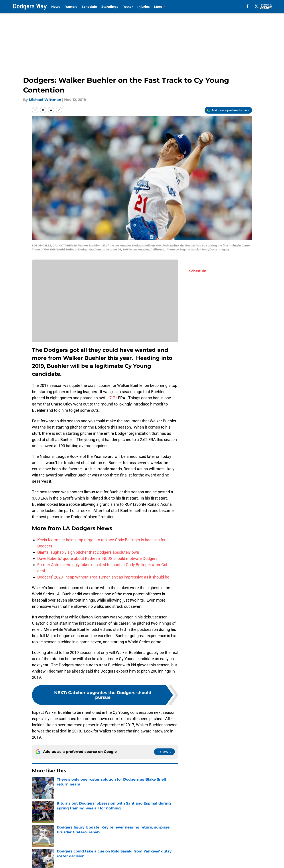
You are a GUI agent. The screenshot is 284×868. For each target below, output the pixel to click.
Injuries (143, 7)
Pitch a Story (89, 860)
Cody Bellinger (44, 801)
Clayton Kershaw (138, 801)
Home (37, 821)
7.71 (113, 398)
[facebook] (248, 6)
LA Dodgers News (109, 801)
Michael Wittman (45, 100)
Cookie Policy (235, 860)
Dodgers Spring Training (76, 801)
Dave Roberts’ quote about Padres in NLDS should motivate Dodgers (97, 558)
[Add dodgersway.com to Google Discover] (228, 110)
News (56, 7)
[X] (256, 6)
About (37, 852)
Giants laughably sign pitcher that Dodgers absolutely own (88, 552)
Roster (128, 7)
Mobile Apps (234, 852)
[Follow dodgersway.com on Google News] (164, 752)
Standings (110, 7)
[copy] (59, 110)
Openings (87, 852)
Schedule (89, 7)
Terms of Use (191, 860)
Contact (145, 852)
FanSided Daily (44, 860)
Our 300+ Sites (193, 852)
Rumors (71, 7)
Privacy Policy (150, 860)
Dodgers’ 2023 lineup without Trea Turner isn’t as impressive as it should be (103, 577)
